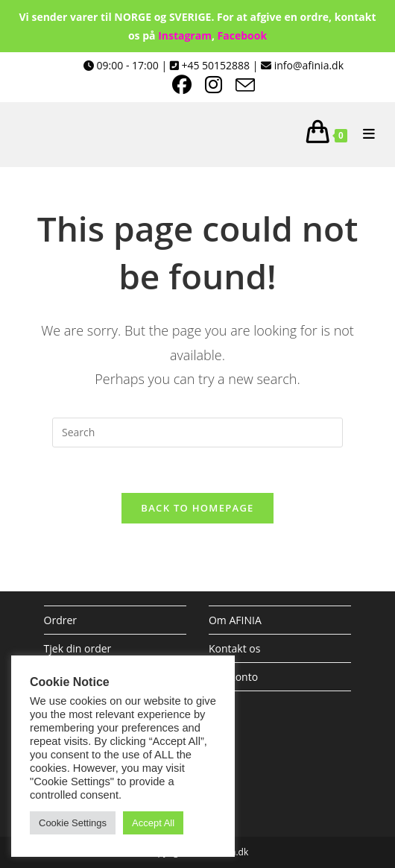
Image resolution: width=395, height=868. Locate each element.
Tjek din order (78, 648)
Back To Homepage (197, 508)
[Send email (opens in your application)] (245, 85)
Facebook (243, 35)
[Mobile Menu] (364, 134)
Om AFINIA (235, 620)
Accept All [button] (153, 823)
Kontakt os (234, 648)
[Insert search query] (197, 433)
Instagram (185, 35)
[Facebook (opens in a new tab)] (189, 85)
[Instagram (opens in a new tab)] (220, 85)
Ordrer (60, 620)
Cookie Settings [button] (73, 823)
